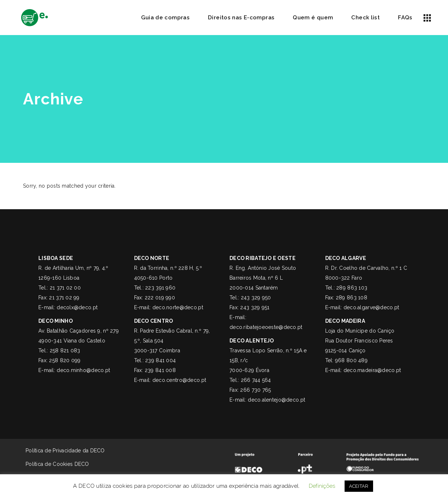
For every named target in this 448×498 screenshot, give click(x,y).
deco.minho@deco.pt (83, 370)
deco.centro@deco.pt (179, 380)
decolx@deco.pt (77, 307)
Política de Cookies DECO (52, 464)
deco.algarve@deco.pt (371, 307)
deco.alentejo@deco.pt (276, 400)
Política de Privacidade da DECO (65, 451)
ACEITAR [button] (359, 486)
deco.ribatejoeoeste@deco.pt (266, 327)
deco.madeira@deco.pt (372, 370)
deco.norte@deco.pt (178, 307)
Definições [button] (322, 486)
